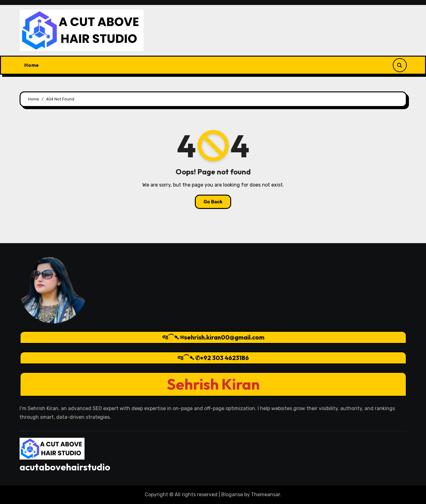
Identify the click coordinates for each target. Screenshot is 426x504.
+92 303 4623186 (224, 358)
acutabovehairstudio (65, 467)
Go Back (213, 202)
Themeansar (266, 495)
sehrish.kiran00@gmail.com (224, 337)
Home (32, 65)
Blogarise (232, 495)
